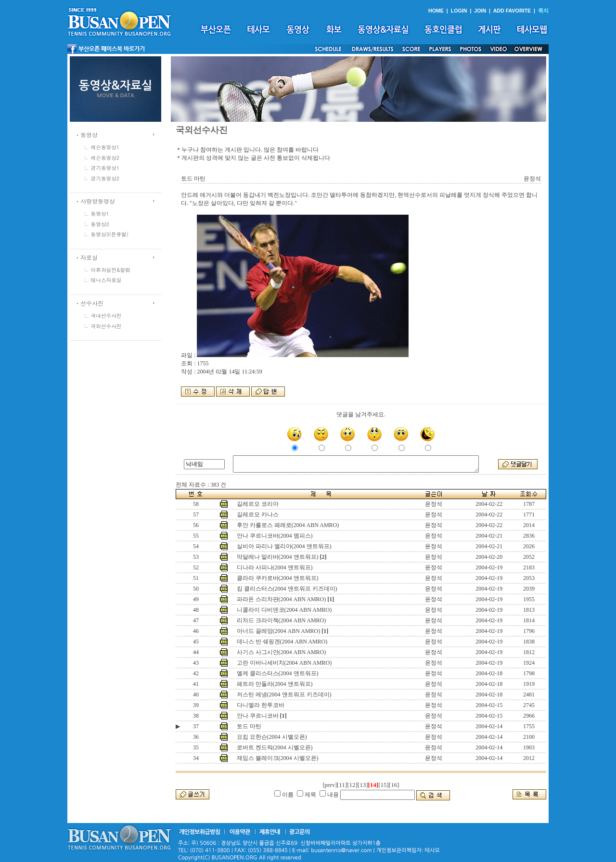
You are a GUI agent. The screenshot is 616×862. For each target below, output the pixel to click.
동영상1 (100, 213)
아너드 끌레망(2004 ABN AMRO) (279, 631)
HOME (436, 11)
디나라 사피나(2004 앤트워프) (275, 567)
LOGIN (459, 11)
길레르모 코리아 (258, 504)
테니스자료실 (106, 280)
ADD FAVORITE (512, 11)
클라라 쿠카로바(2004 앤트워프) (278, 578)
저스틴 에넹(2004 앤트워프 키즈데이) (284, 695)
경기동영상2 (105, 178)
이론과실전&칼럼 (111, 270)
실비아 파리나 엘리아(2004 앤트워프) (284, 546)
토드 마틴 (249, 726)
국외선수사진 (106, 326)
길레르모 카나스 (258, 515)
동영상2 (100, 224)
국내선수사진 (106, 315)
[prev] (330, 785)
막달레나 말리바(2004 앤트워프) (278, 557)
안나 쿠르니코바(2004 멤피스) (275, 536)
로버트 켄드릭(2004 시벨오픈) (275, 747)
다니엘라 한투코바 (261, 705)
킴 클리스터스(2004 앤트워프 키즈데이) (287, 589)
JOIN (480, 11)
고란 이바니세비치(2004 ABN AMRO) (284, 663)
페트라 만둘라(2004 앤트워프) (275, 684)
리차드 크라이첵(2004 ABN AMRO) (282, 620)
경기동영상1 (105, 168)
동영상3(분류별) (110, 234)
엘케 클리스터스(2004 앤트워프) (278, 673)
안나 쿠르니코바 (258, 716)
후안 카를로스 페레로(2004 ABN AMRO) (288, 525)
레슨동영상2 (105, 158)
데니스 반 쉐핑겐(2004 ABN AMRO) (282, 642)
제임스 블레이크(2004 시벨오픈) (278, 758)
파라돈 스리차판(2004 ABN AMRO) (282, 599)
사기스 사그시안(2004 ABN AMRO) (282, 652)
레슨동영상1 (105, 147)
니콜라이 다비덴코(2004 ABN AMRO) (284, 610)
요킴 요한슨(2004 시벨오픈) (272, 737)
